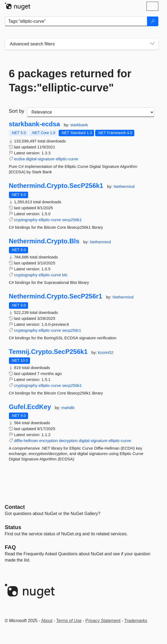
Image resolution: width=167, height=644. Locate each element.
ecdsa (19, 159)
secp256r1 (72, 330)
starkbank (79, 125)
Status (13, 527)
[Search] (153, 21)
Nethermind (124, 186)
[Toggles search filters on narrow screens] (152, 44)
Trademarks (136, 621)
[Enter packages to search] (76, 21)
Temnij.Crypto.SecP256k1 (48, 352)
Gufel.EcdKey (30, 407)
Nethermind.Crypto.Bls (44, 241)
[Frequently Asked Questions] (10, 547)
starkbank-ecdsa (34, 124)
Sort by (17, 111)
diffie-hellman (26, 441)
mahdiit (68, 408)
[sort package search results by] (91, 112)
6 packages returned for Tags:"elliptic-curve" (70, 81)
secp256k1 (72, 220)
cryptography (26, 220)
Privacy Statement (103, 621)
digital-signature (40, 159)
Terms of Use (69, 621)
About (47, 621)
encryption (49, 441)
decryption (68, 441)
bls (65, 275)
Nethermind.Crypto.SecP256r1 (56, 296)
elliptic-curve (67, 159)
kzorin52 (106, 352)
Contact (15, 507)
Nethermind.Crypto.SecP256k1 (56, 186)
